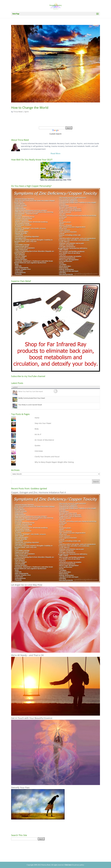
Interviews (39, 451)
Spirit (26, 112)
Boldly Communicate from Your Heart (32, 398)
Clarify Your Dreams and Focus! (47, 457)
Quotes (38, 445)
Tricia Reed (18, 112)
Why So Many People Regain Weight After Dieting (54, 462)
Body (37, 429)
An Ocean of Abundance (44, 440)
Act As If (38, 434)
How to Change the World (30, 108)
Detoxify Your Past (20, 787)
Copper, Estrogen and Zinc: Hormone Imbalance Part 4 (38, 492)
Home (37, 418)
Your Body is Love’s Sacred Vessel (30, 405)
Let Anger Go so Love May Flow (27, 585)
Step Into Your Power (43, 423)
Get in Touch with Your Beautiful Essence (32, 718)
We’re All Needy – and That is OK (27, 655)
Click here (68, 865)
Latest (15, 387)
